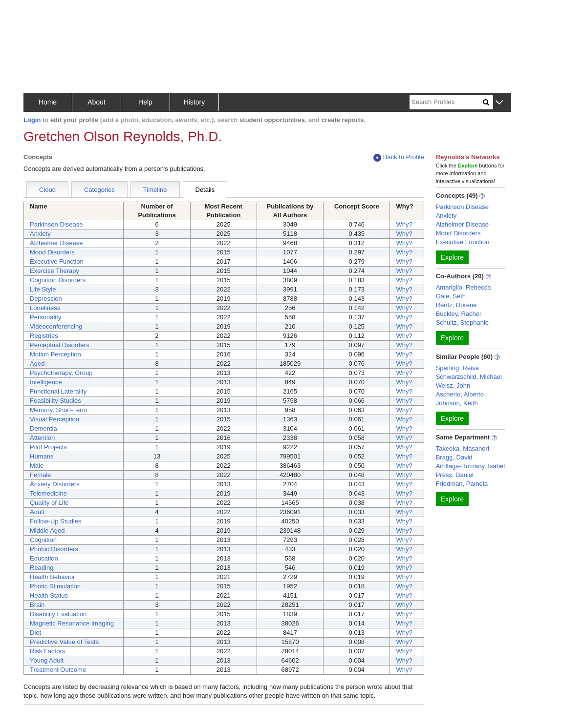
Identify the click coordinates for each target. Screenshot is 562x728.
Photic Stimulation (55, 586)
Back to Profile (399, 157)
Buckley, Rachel (458, 314)
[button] (499, 103)
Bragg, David (454, 457)
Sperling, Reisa (457, 368)
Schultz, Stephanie (462, 322)
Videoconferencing (56, 326)
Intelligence (46, 382)
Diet (35, 633)
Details (205, 190)
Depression (46, 299)
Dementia (43, 428)
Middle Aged (47, 530)
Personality (45, 317)
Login (32, 120)
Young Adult (47, 660)
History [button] (195, 102)
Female (40, 475)
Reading (42, 568)
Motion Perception (55, 354)
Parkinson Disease (56, 224)
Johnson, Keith (457, 403)
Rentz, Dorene (456, 305)
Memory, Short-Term (59, 410)
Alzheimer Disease (56, 243)
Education (44, 558)
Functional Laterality (58, 391)
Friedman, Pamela (462, 484)
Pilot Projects (48, 447)
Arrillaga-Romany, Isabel (470, 466)
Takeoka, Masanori (463, 448)
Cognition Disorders (58, 280)
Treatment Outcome (58, 670)
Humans (42, 456)
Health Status (49, 595)
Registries (44, 336)
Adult (37, 512)
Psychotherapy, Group (61, 373)
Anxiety (40, 234)
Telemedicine (48, 493)
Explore (452, 257)
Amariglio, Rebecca (464, 287)
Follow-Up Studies (56, 521)
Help (145, 102)
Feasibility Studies (55, 401)
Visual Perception (54, 419)
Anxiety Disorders (55, 484)
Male (37, 466)
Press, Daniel (455, 475)
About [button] (97, 102)
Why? (404, 224)
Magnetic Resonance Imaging (72, 623)
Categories (99, 190)
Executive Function (57, 261)
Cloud (47, 190)
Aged (37, 364)
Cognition (43, 540)
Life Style (43, 289)
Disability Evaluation (58, 614)
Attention (42, 438)
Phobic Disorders (54, 549)
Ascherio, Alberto (460, 394)
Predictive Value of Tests (64, 642)
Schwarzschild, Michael (469, 377)
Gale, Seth (451, 296)
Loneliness (45, 308)
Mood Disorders (52, 252)
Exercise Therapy (54, 271)
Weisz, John (453, 385)
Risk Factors (47, 651)
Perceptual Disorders (59, 345)
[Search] (446, 102)
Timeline (155, 190)
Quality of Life (49, 503)
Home (48, 102)
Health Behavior (53, 577)
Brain (37, 605)
